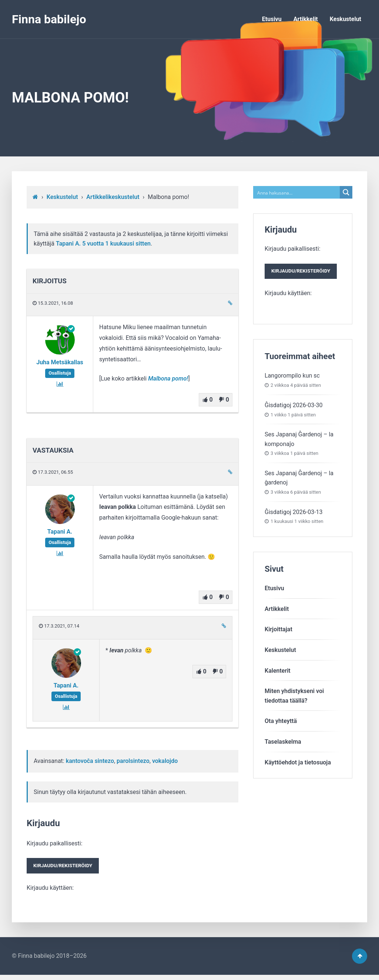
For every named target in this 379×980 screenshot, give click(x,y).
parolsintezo (133, 761)
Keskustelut (346, 19)
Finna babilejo (49, 19)
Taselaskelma (283, 744)
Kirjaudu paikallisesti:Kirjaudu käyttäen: (67, 867)
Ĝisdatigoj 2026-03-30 (294, 408)
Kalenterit (278, 673)
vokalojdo (165, 761)
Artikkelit (306, 19)
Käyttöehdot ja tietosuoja (298, 765)
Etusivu (272, 19)
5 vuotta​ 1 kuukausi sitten (116, 244)
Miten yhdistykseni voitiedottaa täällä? (294, 699)
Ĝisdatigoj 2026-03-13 (294, 515)
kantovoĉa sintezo (90, 761)
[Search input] (297, 192)
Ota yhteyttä (281, 724)
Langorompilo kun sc (292, 379)
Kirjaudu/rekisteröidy (67, 868)
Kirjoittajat (279, 632)
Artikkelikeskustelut (113, 197)
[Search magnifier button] (346, 192)
